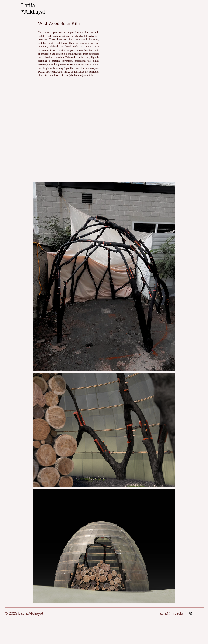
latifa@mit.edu (171, 613)
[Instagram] (191, 613)
